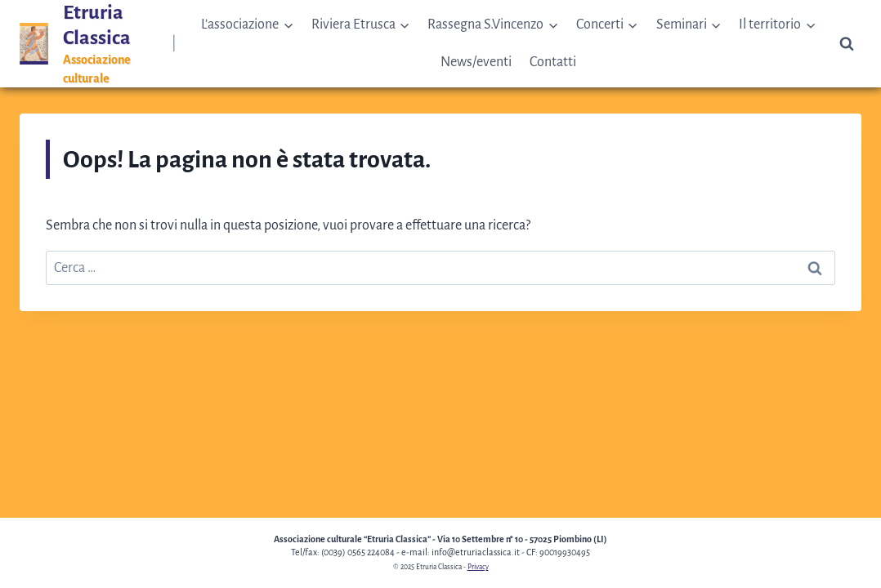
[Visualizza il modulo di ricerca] (847, 44)
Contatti (553, 62)
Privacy (478, 567)
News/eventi (476, 62)
